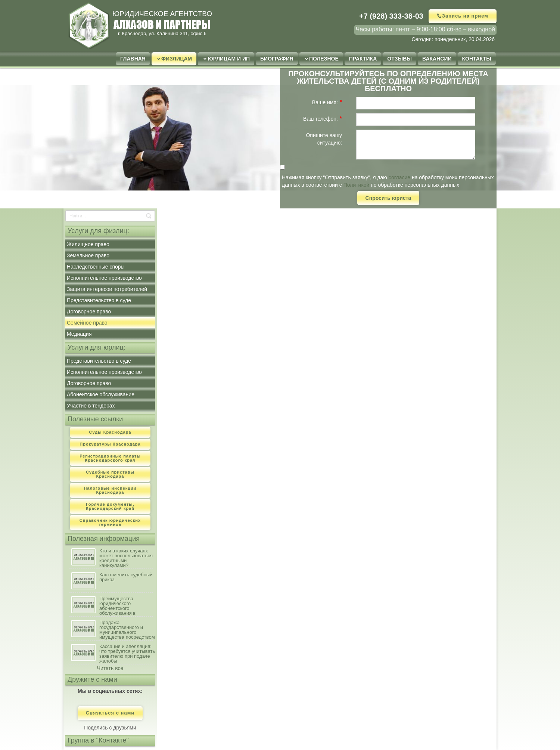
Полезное (324, 59)
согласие (399, 177)
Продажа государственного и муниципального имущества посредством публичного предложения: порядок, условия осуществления (127, 630)
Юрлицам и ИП (229, 59)
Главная (133, 59)
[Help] (347, 102)
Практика (363, 59)
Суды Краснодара (110, 432)
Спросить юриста (388, 198)
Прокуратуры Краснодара (110, 444)
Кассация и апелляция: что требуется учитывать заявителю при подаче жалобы (127, 654)
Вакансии (437, 59)
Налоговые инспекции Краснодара (110, 490)
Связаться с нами (110, 713)
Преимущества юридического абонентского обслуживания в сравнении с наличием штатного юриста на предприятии (125, 606)
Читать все (110, 668)
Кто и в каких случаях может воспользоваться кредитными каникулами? (126, 558)
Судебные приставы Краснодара (110, 474)
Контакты (477, 59)
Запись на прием (465, 16)
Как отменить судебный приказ (126, 577)
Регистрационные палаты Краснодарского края (110, 458)
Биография (277, 59)
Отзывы (399, 59)
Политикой (357, 185)
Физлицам (177, 59)
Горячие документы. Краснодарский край (110, 506)
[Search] (110, 216)
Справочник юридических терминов (110, 522)
